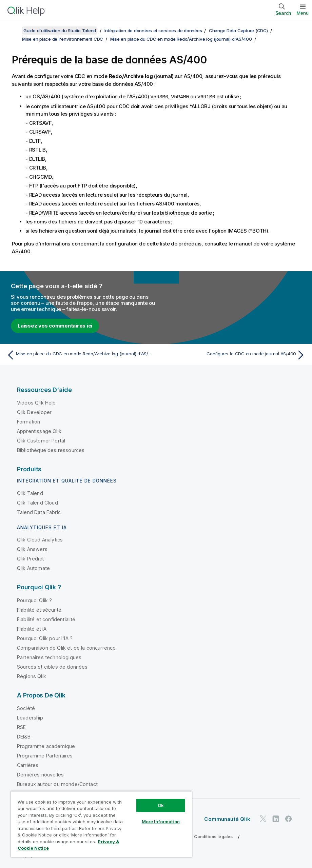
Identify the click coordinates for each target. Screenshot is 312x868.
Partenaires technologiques (49, 657)
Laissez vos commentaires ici (55, 325)
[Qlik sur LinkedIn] (276, 818)
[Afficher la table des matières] (14, 31)
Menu (303, 13)
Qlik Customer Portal (41, 440)
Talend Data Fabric (39, 512)
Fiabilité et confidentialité (46, 619)
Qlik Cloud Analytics (40, 539)
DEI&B (24, 736)
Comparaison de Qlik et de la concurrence (66, 647)
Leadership (30, 717)
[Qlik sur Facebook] (289, 818)
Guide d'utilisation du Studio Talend (60, 31)
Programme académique (46, 746)
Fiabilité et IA (32, 628)
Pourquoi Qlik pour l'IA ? (45, 638)
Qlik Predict (30, 558)
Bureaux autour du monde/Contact (57, 784)
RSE (21, 727)
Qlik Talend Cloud (37, 502)
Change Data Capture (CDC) (238, 31)
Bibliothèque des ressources (51, 450)
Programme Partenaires (45, 755)
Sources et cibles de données (52, 666)
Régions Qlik (32, 676)
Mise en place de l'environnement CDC (63, 39)
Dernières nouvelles (40, 774)
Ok (161, 805)
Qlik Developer (34, 412)
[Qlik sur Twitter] (263, 818)
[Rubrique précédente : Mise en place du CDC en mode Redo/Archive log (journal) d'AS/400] (79, 355)
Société (26, 708)
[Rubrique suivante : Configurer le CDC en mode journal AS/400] (233, 355)
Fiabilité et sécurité (39, 609)
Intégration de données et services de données (153, 31)
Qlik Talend (30, 493)
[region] (101, 824)
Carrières (28, 765)
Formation (28, 421)
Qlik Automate (33, 568)
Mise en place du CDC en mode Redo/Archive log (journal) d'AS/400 (181, 39)
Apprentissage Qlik (39, 431)
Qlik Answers (32, 549)
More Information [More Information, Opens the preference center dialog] (161, 822)
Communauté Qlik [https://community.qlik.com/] (227, 819)
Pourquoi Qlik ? (34, 600)
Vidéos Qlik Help (36, 402)
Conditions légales (213, 836)
